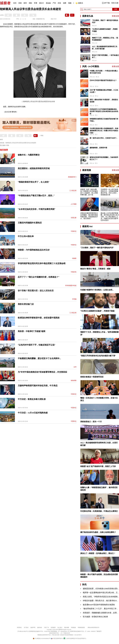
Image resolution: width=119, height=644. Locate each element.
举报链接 (73, 627)
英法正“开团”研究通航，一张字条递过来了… (105, 56)
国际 (30, 3)
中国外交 (74, 231)
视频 (70, 3)
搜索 (116, 9)
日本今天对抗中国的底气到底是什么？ (103, 80)
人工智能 (74, 204)
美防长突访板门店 (26, 304)
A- (21, 19)
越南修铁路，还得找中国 (98, 148)
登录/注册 (115, 3)
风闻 (20, 3)
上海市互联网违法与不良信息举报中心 (75, 638)
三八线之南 (73, 191)
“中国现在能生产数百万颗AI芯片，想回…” (36, 196)
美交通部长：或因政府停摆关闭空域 (34, 168)
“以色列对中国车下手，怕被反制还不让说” (37, 345)
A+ (25, 19)
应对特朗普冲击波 (71, 286)
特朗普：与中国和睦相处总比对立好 (34, 250)
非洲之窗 (74, 218)
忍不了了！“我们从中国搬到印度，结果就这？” (39, 277)
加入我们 (60, 627)
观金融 (48, 3)
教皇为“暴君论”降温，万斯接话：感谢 (95, 269)
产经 (54, 3)
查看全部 (115, 16)
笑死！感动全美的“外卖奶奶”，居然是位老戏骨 (104, 101)
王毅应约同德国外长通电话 (30, 223)
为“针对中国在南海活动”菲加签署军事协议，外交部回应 (42, 372)
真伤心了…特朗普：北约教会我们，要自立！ (98, 553)
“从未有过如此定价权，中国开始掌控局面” (37, 209)
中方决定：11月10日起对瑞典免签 (33, 413)
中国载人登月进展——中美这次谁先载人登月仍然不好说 (104, 72)
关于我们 (26, 627)
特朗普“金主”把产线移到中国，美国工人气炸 (98, 466)
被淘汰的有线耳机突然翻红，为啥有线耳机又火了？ (104, 158)
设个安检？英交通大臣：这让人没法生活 (36, 291)
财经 (25, 3)
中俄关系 (74, 272)
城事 (65, 3)
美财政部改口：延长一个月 (91, 422)
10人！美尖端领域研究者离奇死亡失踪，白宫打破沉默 (105, 48)
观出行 (42, 3)
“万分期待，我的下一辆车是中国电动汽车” (105, 21)
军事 (36, 3)
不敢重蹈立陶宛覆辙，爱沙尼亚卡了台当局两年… (39, 358)
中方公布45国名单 (26, 236)
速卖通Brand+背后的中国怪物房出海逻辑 (99, 605)
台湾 (75, 367)
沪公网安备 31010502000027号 (42, 638)
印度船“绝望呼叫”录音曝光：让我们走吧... (97, 290)
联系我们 (19, 627)
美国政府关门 (72, 177)
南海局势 (74, 381)
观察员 (80, 3)
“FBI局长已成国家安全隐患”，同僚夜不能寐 (105, 30)
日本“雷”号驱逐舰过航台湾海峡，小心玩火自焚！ (104, 91)
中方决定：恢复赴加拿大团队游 (32, 399)
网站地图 (67, 627)
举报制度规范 (81, 627)
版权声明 (33, 627)
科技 (59, 3)
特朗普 (74, 258)
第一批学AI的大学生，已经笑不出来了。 (104, 138)
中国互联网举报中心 (57, 638)
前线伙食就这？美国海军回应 (92, 377)
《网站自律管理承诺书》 (93, 627)
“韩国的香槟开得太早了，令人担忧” (34, 182)
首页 (15, 3)
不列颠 (74, 299)
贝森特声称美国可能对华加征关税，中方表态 (38, 386)
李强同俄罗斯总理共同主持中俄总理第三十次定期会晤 (42, 263)
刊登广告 (46, 627)
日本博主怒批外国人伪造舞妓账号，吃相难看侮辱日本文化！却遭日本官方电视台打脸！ (104, 131)
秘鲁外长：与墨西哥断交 (29, 155)
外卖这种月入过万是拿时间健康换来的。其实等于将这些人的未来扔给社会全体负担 (104, 111)
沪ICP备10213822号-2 (23, 631)
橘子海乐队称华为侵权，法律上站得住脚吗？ (98, 532)
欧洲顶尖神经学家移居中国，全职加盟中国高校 (39, 318)
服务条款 (40, 627)
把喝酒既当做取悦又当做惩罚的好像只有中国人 (104, 120)
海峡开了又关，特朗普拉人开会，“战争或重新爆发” (105, 39)
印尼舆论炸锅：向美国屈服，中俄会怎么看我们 (99, 511)
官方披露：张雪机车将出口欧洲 (95, 617)
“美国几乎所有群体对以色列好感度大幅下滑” (98, 356)
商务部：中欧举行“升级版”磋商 (32, 331)
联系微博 (53, 627)
